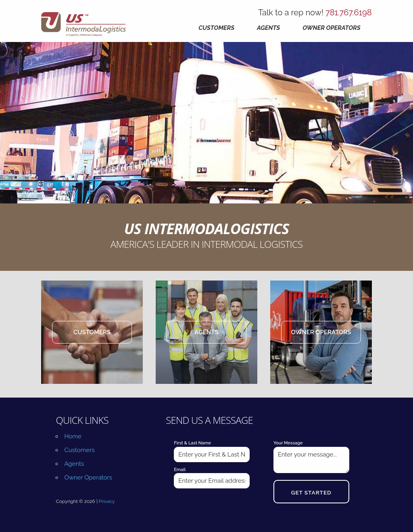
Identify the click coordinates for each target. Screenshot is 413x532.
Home (73, 436)
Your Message (288, 443)
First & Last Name (192, 443)
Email (180, 470)
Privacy (107, 501)
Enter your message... (311, 460)
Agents (268, 28)
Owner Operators (331, 28)
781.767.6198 (349, 13)
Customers (216, 28)
